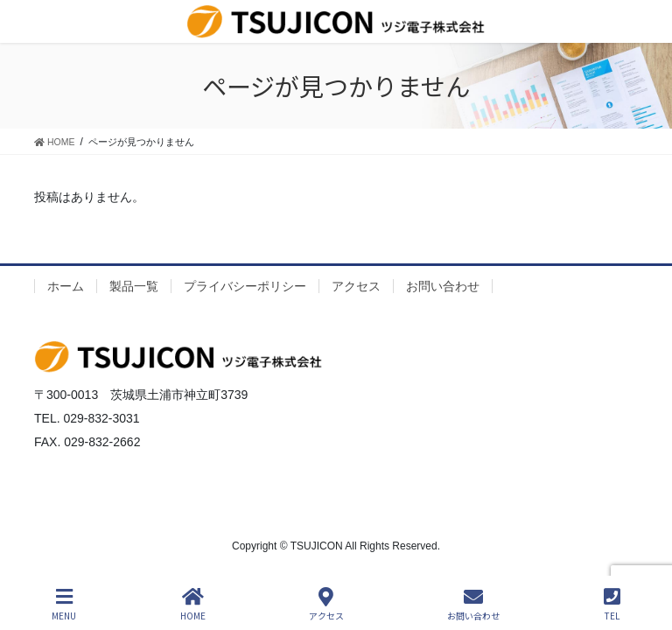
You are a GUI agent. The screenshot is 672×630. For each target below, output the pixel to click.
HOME (193, 604)
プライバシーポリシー (245, 286)
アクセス (356, 286)
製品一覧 (134, 286)
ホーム (66, 286)
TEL (612, 604)
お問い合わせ (443, 286)
